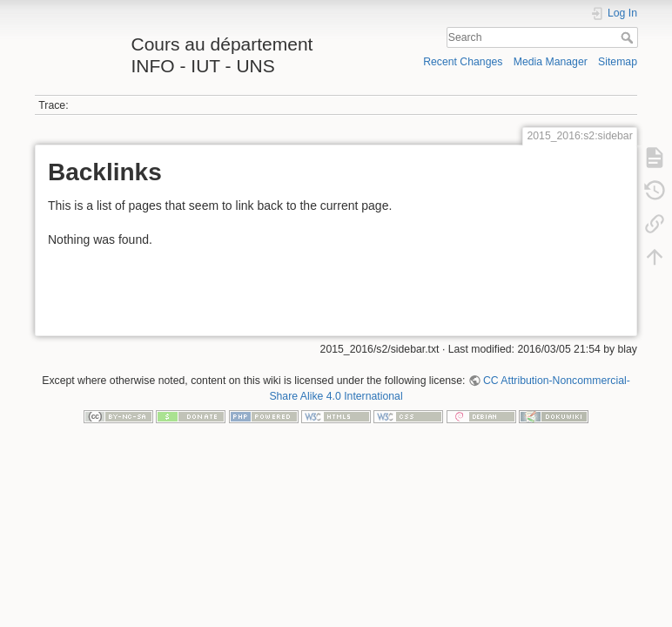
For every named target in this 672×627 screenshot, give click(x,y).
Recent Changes (463, 62)
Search (629, 37)
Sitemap (618, 62)
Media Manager (551, 62)
